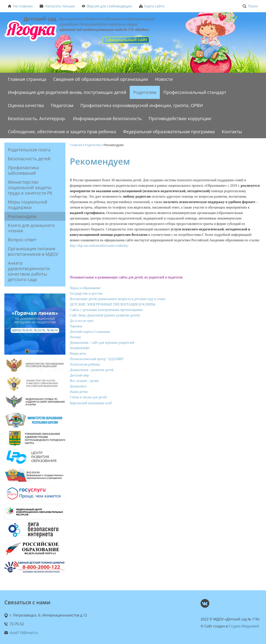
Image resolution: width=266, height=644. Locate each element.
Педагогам (62, 105)
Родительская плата (29, 150)
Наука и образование (85, 288)
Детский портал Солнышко (90, 332)
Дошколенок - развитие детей (92, 370)
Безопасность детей (29, 159)
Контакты (232, 132)
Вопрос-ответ (22, 240)
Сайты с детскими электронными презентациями (106, 310)
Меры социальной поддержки (28, 205)
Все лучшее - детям (84, 381)
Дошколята (78, 386)
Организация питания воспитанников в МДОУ (33, 251)
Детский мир (79, 375)
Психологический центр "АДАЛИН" (97, 359)
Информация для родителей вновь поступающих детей (67, 92)
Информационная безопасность (107, 118)
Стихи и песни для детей (88, 397)
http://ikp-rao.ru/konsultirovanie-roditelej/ (99, 246)
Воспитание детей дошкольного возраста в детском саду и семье (118, 299)
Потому (75, 337)
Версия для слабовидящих (107, 6)
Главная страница (27, 79)
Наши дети (78, 353)
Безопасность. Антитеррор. (37, 118)
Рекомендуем (22, 216)
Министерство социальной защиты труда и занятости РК (30, 187)
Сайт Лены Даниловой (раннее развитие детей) (105, 315)
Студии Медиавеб (244, 626)
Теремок (76, 326)
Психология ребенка (85, 364)
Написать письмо (57, 6)
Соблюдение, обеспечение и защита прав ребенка (62, 132)
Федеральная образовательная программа (169, 132)
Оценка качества (26, 105)
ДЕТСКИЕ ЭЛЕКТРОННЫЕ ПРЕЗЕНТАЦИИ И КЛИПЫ (113, 304)
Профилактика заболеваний (23, 170)
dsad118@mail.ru (24, 633)
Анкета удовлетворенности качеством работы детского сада (29, 271)
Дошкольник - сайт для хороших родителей (102, 343)
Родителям (145, 92)
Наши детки (79, 392)
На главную (20, 6)
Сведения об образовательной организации (101, 79)
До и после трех (82, 321)
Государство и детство (86, 293)
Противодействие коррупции (180, 118)
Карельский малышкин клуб (91, 403)
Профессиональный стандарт (195, 92)
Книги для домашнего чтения (31, 228)
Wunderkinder (80, 348)
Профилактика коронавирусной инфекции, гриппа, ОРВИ (142, 105)
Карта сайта (152, 6)
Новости (164, 79)
